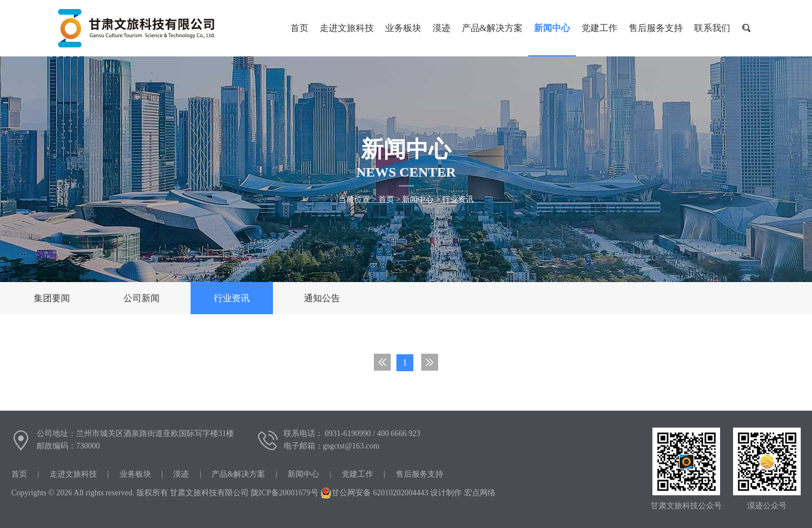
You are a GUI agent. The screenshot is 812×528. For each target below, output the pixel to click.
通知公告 (322, 298)
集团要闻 (52, 298)
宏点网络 (480, 493)
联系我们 (712, 28)
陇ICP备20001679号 (285, 493)
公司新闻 (142, 298)
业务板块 (403, 28)
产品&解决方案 (492, 28)
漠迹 (442, 28)
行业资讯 (458, 199)
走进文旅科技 (347, 28)
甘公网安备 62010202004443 (374, 493)
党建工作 (599, 28)
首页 (386, 199)
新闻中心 (552, 28)
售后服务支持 (656, 28)
